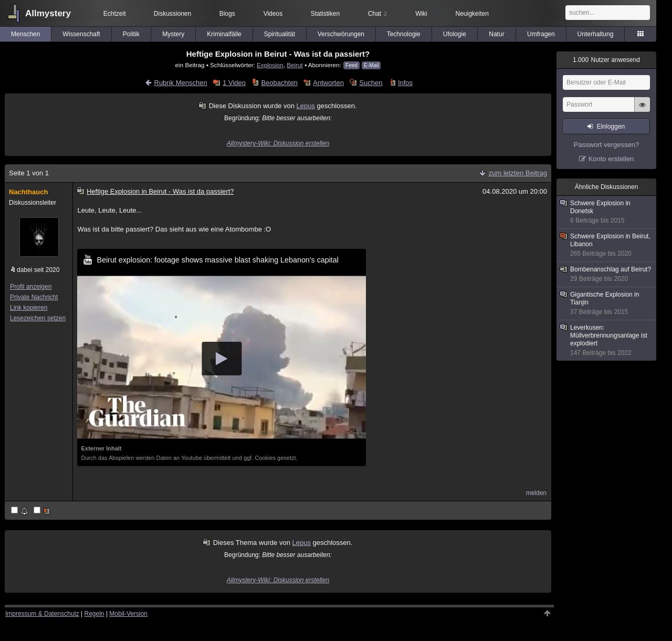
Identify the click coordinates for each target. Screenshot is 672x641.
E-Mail (371, 65)
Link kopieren (29, 308)
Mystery (173, 34)
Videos (273, 14)
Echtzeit (115, 14)
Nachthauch (28, 192)
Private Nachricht (34, 297)
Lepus (306, 106)
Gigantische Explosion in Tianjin (607, 303)
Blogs (227, 14)
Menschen (25, 34)
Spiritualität (280, 34)
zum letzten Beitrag (518, 173)
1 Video (234, 83)
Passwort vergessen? (606, 145)
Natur (496, 34)
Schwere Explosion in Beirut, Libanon (607, 245)
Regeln (94, 614)
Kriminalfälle (224, 34)
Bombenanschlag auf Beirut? (607, 274)
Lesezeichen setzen (38, 318)
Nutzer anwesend (606, 60)
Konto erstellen (611, 159)
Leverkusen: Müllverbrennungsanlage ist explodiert (607, 340)
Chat (377, 14)
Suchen (371, 83)
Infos (405, 83)
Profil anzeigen (31, 287)
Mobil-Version (128, 614)
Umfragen (541, 34)
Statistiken (325, 14)
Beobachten (279, 83)
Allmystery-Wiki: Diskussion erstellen (278, 143)
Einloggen (611, 127)
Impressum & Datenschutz (42, 614)
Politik (131, 34)
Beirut (295, 65)
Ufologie (455, 34)
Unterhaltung (596, 34)
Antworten (328, 83)
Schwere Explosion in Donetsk (607, 212)
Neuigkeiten (472, 14)
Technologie (404, 34)
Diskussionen (172, 14)
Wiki (421, 14)
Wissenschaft (81, 34)
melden (536, 493)
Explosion (270, 65)
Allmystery (48, 13)
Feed (351, 65)
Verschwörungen (341, 34)
